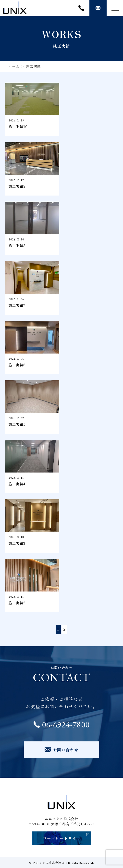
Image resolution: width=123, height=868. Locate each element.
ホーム (14, 66)
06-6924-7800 (81, 8)
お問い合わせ (98, 8)
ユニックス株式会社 (47, 863)
